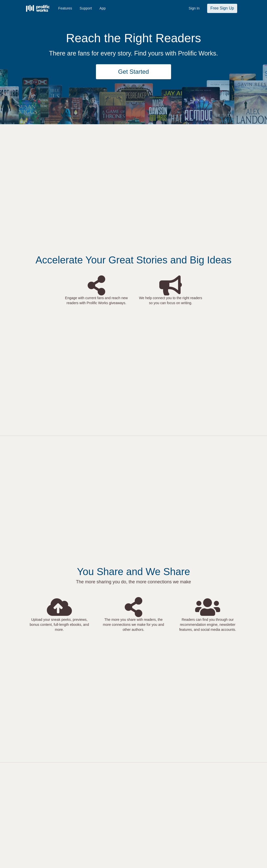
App (103, 8)
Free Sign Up (222, 8)
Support (86, 8)
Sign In (194, 8)
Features (65, 8)
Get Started (134, 72)
